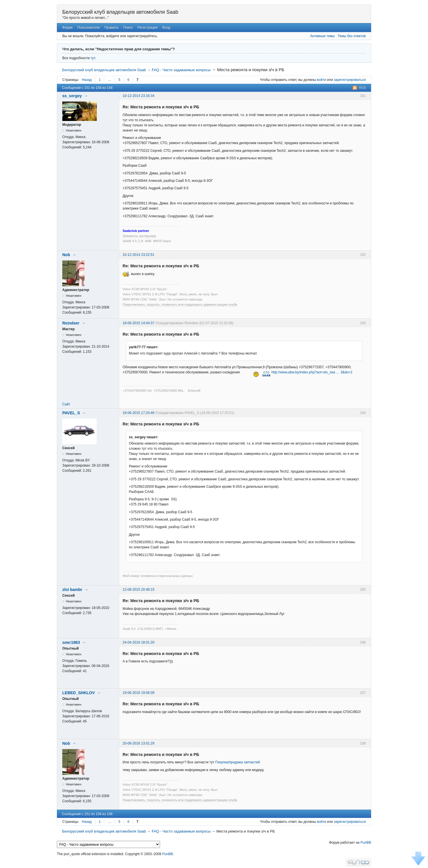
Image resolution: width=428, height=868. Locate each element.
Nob (66, 255)
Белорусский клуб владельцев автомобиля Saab (120, 12)
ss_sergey (72, 96)
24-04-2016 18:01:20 (138, 642)
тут (93, 58)
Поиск (128, 27)
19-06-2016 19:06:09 (138, 693)
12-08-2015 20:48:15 (138, 590)
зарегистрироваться (350, 80)
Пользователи (89, 27)
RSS (362, 88)
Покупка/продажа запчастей (237, 762)
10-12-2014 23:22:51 (138, 255)
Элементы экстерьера (139, 236)
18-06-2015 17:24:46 (138, 413)
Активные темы (323, 36)
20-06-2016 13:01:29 (138, 743)
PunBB (366, 843)
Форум (67, 27)
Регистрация (147, 27)
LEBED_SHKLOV (79, 693)
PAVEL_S (71, 413)
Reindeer (71, 323)
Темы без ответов (352, 36)
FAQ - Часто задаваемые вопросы (181, 70)
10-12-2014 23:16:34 (138, 96)
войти (321, 80)
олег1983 (71, 642)
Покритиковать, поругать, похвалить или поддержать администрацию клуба (180, 304)
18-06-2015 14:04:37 (138, 323)
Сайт (66, 404)
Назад (87, 80)
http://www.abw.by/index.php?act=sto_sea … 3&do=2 (312, 372)
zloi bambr (72, 590)
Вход (166, 27)
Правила (112, 27)
